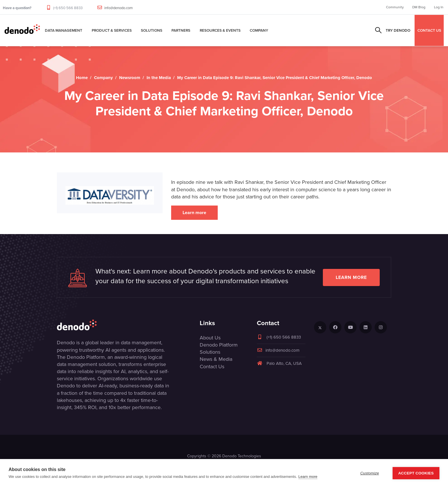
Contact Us (212, 367)
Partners (181, 30)
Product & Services (112, 30)
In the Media (159, 78)
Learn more (194, 213)
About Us (210, 338)
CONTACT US (429, 30)
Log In (439, 7)
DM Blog (419, 7)
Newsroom (130, 78)
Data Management (64, 30)
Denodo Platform (219, 345)
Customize (370, 473)
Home (82, 78)
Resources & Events (220, 30)
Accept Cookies (416, 473)
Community (395, 7)
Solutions (152, 30)
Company (259, 30)
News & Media (216, 359)
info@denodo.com (119, 8)
